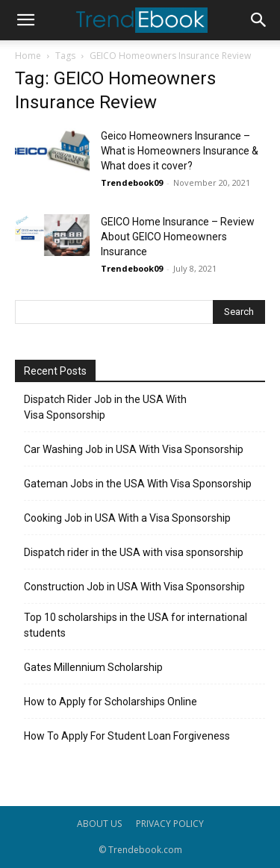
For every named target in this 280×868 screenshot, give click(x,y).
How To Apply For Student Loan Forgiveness (127, 736)
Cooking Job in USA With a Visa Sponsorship (127, 518)
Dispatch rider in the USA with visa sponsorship (134, 552)
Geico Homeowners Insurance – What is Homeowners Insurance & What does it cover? (180, 151)
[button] (25, 20)
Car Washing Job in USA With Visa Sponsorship (134, 449)
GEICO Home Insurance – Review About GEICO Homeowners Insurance (178, 237)
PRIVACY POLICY (170, 824)
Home (28, 56)
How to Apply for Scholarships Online (111, 702)
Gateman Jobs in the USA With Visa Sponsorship (138, 484)
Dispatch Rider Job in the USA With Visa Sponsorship (105, 407)
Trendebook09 (132, 182)
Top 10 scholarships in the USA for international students (136, 625)
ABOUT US (99, 824)
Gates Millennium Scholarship (93, 667)
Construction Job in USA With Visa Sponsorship (134, 587)
